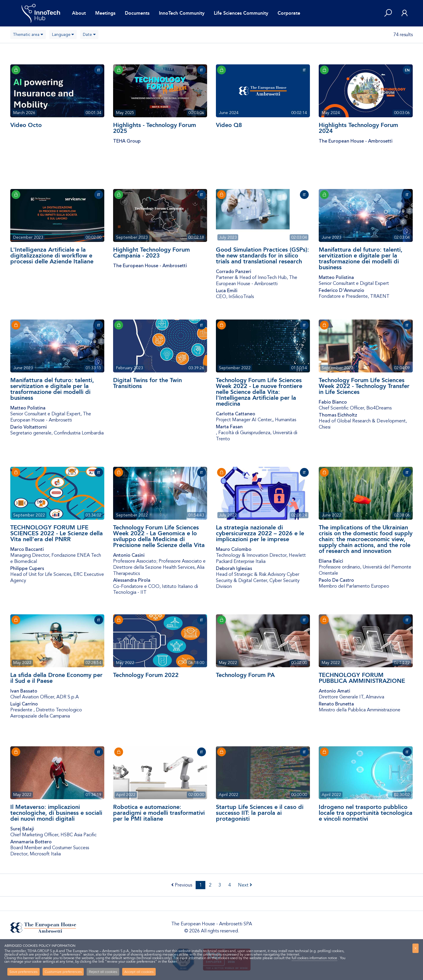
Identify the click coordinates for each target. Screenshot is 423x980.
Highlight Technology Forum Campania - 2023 (151, 252)
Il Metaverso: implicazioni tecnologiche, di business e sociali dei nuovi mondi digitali (56, 813)
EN (407, 70)
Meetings (105, 13)
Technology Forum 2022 (146, 675)
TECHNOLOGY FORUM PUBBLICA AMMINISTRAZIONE (362, 678)
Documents (137, 13)
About (79, 13)
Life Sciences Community (241, 13)
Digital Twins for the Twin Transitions (147, 383)
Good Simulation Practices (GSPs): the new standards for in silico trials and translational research (262, 255)
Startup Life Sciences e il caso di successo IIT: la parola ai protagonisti (260, 813)
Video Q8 (229, 125)
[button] (388, 13)
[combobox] (28, 35)
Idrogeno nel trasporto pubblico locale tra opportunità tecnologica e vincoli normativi (366, 813)
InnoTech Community (182, 13)
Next (245, 885)
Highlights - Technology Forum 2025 (155, 128)
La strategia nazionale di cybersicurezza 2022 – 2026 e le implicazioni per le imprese (260, 533)
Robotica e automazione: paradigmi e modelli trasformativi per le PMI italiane (159, 813)
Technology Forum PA (245, 675)
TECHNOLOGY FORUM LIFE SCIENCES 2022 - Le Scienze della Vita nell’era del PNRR (57, 533)
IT (99, 70)
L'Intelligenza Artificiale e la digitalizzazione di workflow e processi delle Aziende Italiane (52, 255)
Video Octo (26, 125)
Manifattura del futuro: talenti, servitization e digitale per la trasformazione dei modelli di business (361, 258)
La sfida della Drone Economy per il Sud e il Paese (56, 678)
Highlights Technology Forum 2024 (358, 128)
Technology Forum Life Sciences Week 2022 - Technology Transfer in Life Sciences (364, 386)
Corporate (289, 13)
